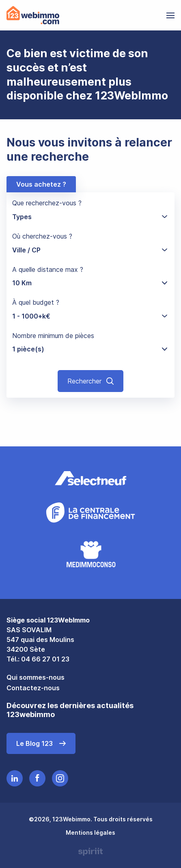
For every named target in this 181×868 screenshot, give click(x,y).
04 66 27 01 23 (45, 659)
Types (22, 217)
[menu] (170, 15)
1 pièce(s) (28, 349)
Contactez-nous (33, 688)
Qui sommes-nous (36, 677)
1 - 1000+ (31, 316)
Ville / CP (26, 250)
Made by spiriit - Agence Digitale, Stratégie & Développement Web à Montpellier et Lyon (90, 852)
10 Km (22, 283)
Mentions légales (90, 832)
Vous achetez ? (41, 184)
